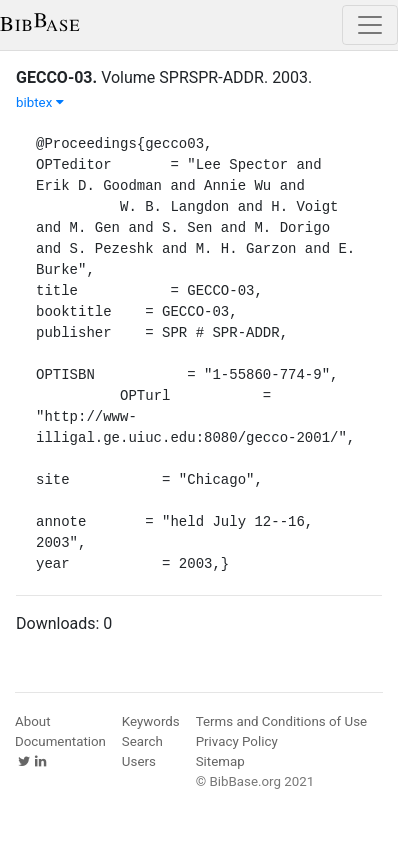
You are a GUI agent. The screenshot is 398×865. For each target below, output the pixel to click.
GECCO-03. (56, 77)
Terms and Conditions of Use (281, 721)
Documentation (60, 741)
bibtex (40, 102)
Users (139, 761)
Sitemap (220, 761)
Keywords (151, 721)
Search (142, 741)
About (33, 721)
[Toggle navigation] (370, 25)
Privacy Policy (237, 741)
